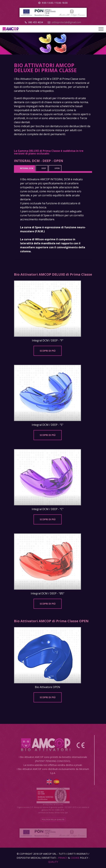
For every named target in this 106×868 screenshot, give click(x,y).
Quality (53, 862)
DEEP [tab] (44, 168)
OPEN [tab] (57, 168)
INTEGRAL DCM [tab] (26, 168)
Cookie (75, 858)
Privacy (63, 858)
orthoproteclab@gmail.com (66, 22)
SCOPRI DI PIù (48, 351)
